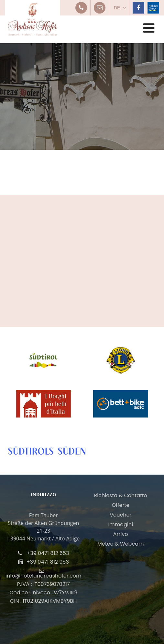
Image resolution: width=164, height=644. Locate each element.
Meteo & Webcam (120, 544)
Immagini (120, 524)
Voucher (120, 515)
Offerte (120, 505)
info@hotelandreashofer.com (43, 576)
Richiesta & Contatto (121, 495)
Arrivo (121, 534)
